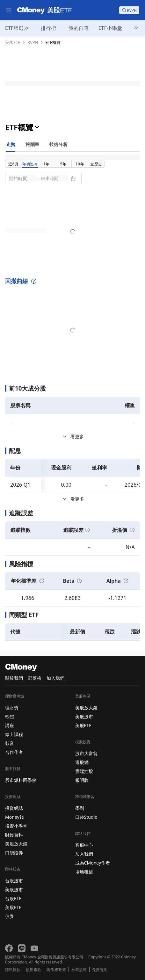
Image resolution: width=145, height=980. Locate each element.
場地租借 (84, 872)
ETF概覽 (53, 42)
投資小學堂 (16, 826)
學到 (80, 808)
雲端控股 (84, 771)
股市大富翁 (86, 753)
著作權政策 (56, 970)
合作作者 (14, 752)
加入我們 (55, 678)
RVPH (33, 42)
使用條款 (33, 970)
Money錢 (14, 817)
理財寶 (12, 708)
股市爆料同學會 (21, 780)
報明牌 (82, 780)
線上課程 (14, 734)
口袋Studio (86, 817)
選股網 (82, 762)
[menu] (9, 10)
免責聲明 (100, 970)
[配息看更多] (72, 499)
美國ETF (13, 42)
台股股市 (14, 881)
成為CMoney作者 (93, 863)
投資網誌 (14, 808)
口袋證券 (14, 853)
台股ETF (13, 898)
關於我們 (14, 678)
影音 (10, 743)
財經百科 (14, 835)
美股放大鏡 (16, 844)
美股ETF (13, 907)
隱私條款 (13, 970)
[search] (129, 10)
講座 (10, 725)
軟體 (10, 716)
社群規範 (79, 970)
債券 (10, 916)
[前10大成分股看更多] (72, 437)
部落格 (35, 678)
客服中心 (84, 845)
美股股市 (14, 890)
